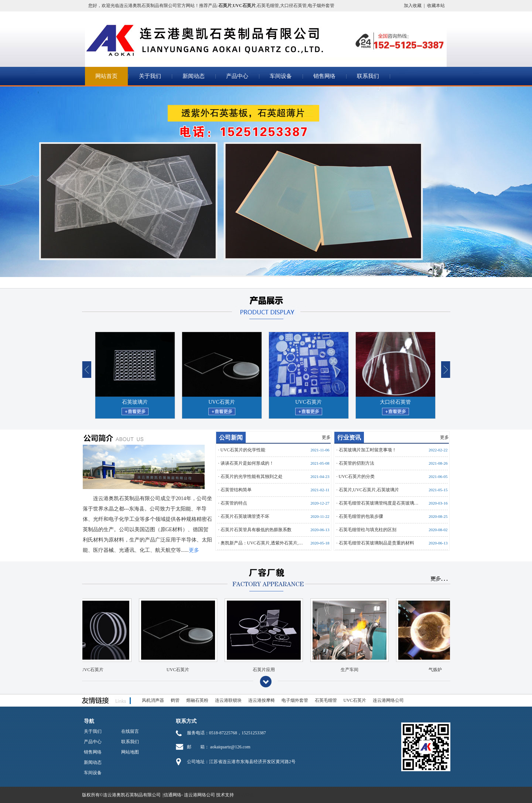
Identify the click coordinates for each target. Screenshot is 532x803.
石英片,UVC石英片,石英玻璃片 (369, 490)
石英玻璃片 (135, 402)
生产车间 (343, 670)
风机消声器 (153, 700)
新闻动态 (194, 76)
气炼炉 (429, 670)
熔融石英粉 (197, 700)
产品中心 (237, 76)
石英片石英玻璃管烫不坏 (245, 516)
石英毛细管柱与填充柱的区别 (368, 530)
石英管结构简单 (236, 490)
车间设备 (281, 76)
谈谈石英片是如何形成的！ (247, 463)
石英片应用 (257, 670)
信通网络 (173, 795)
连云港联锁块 (228, 700)
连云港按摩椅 (262, 700)
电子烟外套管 (321, 6)
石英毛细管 (268, 6)
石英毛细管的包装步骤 (361, 516)
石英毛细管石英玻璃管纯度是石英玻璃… (379, 503)
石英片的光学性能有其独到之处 (252, 476)
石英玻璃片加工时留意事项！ (368, 450)
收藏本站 (436, 6)
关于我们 (150, 76)
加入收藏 (413, 6)
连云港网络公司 (388, 700)
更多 (326, 437)
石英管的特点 (234, 503)
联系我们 (368, 76)
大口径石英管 (293, 6)
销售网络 (324, 76)
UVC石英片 (222, 402)
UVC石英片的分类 (357, 476)
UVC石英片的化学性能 (243, 450)
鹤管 (175, 700)
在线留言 (130, 731)
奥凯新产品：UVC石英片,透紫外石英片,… (262, 543)
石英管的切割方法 (357, 463)
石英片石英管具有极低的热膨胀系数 (256, 530)
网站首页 (106, 76)
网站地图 (130, 752)
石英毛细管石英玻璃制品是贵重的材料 (376, 543)
